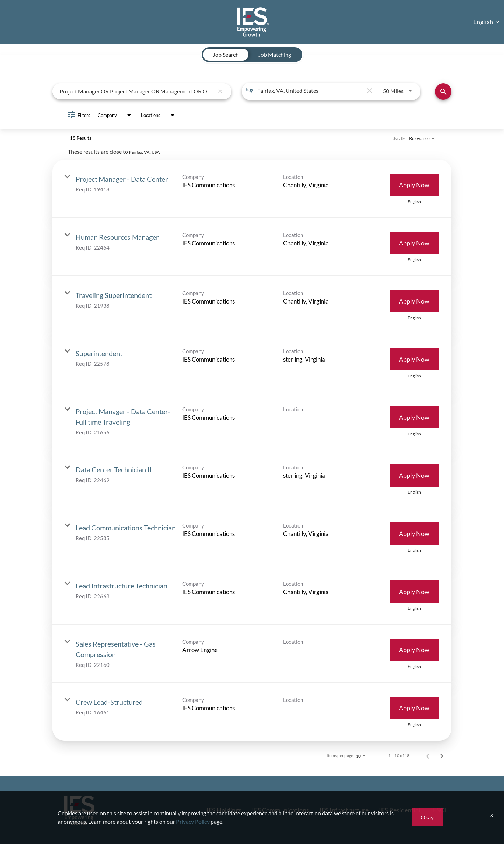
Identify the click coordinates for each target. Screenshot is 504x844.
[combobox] (137, 91)
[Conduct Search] (443, 92)
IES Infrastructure (344, 810)
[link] (252, 189)
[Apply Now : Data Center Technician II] (414, 475)
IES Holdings (224, 810)
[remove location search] (369, 91)
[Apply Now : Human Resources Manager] (414, 243)
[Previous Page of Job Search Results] (428, 756)
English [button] (486, 22)
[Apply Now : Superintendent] (414, 359)
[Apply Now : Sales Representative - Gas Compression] (414, 650)
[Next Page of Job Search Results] (442, 756)
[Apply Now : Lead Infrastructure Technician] (414, 592)
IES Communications (281, 810)
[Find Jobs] (443, 92)
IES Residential (400, 810)
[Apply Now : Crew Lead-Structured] (414, 708)
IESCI (439, 810)
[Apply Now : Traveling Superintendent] (414, 301)
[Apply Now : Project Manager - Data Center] (414, 185)
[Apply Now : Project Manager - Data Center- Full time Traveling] (414, 417)
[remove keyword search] (220, 91)
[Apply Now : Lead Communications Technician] (414, 533)
